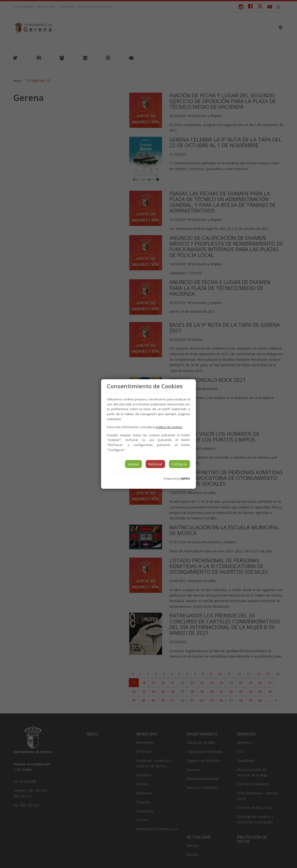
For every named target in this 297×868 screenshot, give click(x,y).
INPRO (185, 479)
